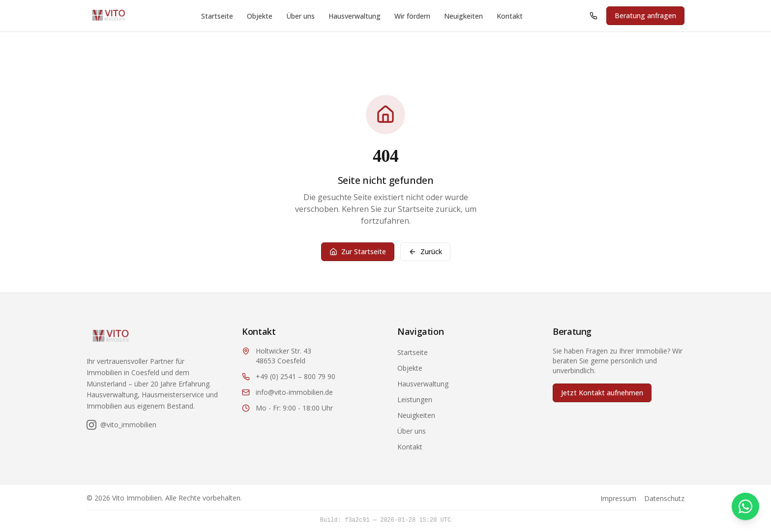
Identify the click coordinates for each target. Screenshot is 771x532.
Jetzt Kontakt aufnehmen (602, 393)
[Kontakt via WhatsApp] (745, 506)
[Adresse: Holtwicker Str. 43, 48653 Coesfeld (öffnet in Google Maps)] (308, 356)
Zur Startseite (358, 251)
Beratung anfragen (645, 15)
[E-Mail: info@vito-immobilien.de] (308, 392)
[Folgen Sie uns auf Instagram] (121, 425)
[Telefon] (593, 16)
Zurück (425, 251)
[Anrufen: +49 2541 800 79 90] (593, 16)
